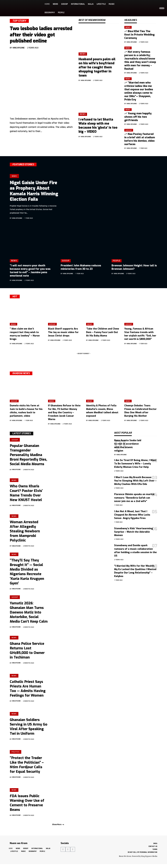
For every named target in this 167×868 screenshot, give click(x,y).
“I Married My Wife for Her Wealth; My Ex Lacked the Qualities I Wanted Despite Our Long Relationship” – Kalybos (135, 571)
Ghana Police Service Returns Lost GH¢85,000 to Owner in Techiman (27, 653)
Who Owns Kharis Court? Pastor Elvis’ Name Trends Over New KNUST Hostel (26, 494)
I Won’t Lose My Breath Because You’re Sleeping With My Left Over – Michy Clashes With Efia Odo (135, 481)
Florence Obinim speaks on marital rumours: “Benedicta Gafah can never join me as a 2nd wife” (134, 498)
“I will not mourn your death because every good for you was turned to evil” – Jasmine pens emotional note (30, 271)
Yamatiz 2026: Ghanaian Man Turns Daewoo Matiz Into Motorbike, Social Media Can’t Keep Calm (29, 614)
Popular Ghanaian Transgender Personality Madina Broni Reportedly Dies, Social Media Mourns (28, 455)
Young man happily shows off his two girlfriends (138, 117)
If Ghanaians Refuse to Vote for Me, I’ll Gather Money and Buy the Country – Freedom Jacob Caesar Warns (64, 412)
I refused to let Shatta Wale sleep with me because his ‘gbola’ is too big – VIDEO (98, 126)
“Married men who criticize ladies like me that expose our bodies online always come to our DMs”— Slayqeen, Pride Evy (139, 91)
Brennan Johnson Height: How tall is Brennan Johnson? (134, 267)
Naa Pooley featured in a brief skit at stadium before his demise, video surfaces (140, 139)
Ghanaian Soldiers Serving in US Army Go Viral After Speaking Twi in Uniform (29, 729)
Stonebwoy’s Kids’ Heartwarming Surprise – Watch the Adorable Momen (134, 532)
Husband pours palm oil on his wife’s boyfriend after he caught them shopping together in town (97, 67)
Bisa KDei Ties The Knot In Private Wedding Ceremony (139, 35)
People (117, 261)
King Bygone (19, 48)
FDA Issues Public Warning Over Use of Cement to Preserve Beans (27, 805)
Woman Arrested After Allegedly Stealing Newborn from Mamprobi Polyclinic (25, 532)
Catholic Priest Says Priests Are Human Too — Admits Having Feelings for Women (28, 691)
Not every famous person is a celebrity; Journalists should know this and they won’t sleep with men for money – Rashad (140, 60)
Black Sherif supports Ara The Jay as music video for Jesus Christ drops (63, 332)
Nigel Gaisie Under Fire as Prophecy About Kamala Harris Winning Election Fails (34, 191)
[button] (154, 8)
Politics (16, 754)
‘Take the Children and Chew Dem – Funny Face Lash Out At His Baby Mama (103, 332)
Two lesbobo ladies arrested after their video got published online (41, 35)
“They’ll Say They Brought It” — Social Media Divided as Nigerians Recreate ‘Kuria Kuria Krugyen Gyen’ (27, 573)
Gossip (129, 130)
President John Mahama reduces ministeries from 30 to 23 (81, 267)
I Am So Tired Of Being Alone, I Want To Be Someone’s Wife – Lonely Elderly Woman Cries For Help (135, 464)
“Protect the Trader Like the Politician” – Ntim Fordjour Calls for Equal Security (27, 767)
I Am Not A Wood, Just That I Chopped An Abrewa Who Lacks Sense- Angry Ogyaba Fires (132, 515)
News (83, 54)
